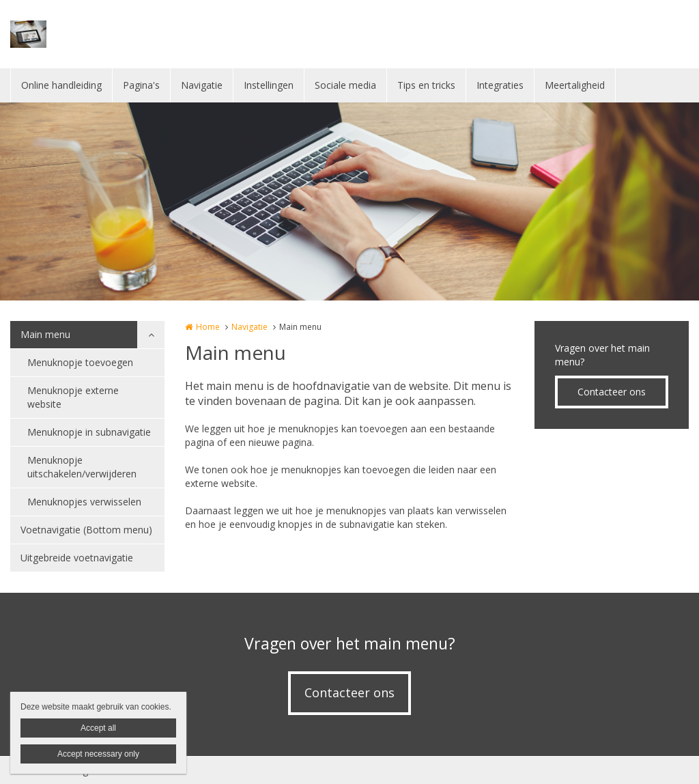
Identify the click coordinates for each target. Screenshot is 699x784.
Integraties (500, 85)
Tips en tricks (426, 85)
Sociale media (345, 85)
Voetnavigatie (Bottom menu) (86, 530)
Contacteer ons (612, 392)
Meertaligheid (575, 85)
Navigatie (202, 85)
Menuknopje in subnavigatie (89, 432)
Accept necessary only (98, 754)
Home (208, 327)
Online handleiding (61, 85)
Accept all (98, 728)
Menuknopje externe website (73, 397)
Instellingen (269, 85)
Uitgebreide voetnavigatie (77, 558)
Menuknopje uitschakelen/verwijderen (82, 467)
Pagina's (141, 85)
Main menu (45, 334)
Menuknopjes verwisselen (84, 502)
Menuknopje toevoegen (80, 362)
